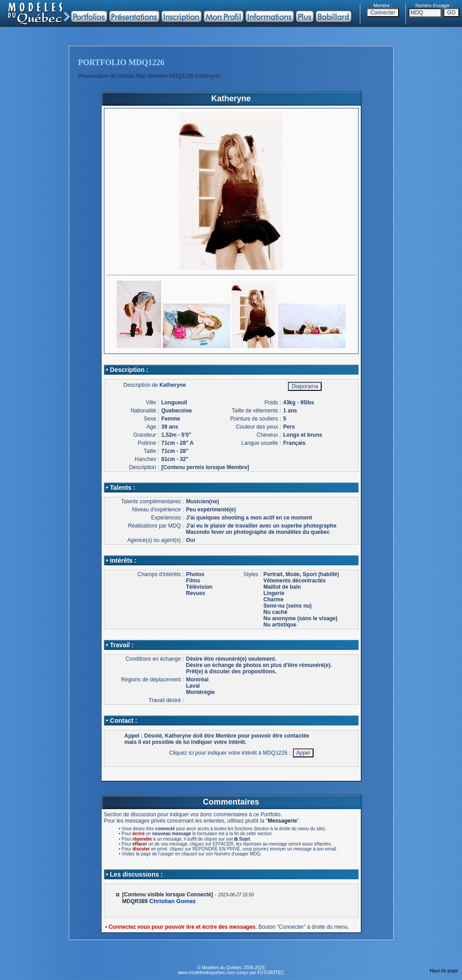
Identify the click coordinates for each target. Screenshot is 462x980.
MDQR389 (135, 901)
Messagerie (282, 821)
